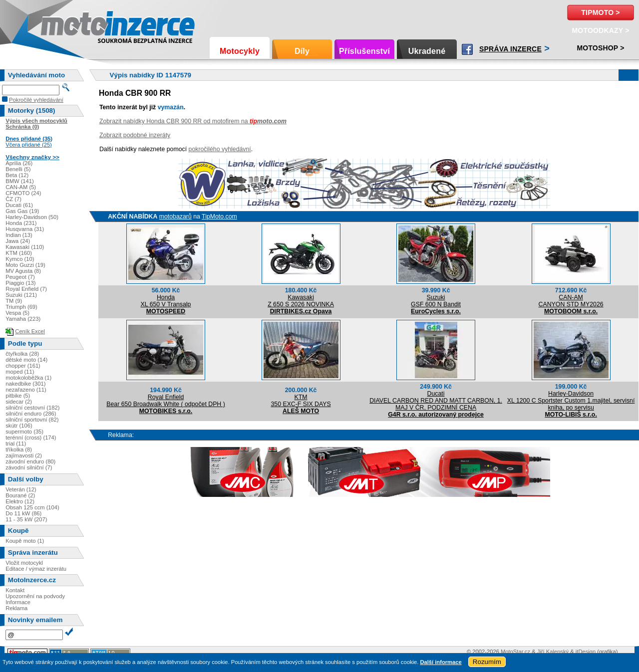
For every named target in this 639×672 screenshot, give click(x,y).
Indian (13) (19, 235)
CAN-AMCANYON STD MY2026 (571, 301)
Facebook (467, 49)
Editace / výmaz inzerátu (36, 569)
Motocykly (240, 51)
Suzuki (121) (21, 295)
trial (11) (16, 444)
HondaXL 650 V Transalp (166, 301)
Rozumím (487, 662)
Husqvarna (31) (25, 229)
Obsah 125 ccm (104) (32, 507)
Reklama (16, 608)
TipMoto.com (219, 217)
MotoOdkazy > (600, 30)
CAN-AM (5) (21, 187)
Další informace (441, 662)
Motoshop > (600, 48)
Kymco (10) (20, 259)
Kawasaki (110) (25, 247)
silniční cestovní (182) (32, 408)
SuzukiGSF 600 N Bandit (436, 301)
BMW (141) (20, 181)
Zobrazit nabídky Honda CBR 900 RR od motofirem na (193, 121)
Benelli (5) (18, 169)
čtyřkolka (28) (22, 354)
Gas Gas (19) (22, 211)
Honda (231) (21, 223)
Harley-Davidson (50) (32, 217)
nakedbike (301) (25, 384)
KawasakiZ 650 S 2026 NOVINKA (301, 301)
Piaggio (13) (20, 283)
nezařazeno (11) (26, 390)
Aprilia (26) (19, 163)
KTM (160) (19, 253)
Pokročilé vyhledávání (36, 100)
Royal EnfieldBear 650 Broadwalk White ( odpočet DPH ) (165, 401)
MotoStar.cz (515, 652)
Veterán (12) (21, 489)
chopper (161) (23, 366)
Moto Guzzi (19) (25, 265)
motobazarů (175, 217)
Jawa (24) (18, 241)
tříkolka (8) (19, 449)
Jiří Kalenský (553, 652)
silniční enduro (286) (31, 414)
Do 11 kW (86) (23, 513)
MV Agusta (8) (23, 271)
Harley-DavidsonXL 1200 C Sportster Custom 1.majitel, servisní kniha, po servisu (571, 401)
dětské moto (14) (26, 360)
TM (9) (14, 301)
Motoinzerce (62, 25)
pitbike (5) (18, 396)
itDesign (586, 652)
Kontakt (15, 590)
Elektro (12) (20, 501)
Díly (302, 51)
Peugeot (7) (20, 277)
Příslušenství (364, 51)
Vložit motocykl (24, 563)
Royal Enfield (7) (26, 289)
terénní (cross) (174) (31, 438)
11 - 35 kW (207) (26, 519)
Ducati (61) (19, 205)
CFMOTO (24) (23, 193)
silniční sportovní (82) (32, 420)
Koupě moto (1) (25, 541)
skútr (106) (19, 426)
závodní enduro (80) (30, 461)
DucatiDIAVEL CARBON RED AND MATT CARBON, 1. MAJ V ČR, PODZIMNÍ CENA (436, 401)
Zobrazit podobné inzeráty (135, 135)
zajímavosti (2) (24, 455)
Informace (18, 602)
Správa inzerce (510, 49)
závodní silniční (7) (29, 467)
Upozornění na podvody (35, 596)
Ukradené (427, 51)
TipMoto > (600, 12)
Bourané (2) (20, 495)
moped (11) (20, 372)
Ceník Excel (30, 331)
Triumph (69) (21, 307)
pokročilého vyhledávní (220, 149)
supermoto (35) (24, 432)
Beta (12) (17, 175)
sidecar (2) (19, 402)
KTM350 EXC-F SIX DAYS (301, 401)
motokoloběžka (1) (28, 378)
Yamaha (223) (23, 319)
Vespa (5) (17, 313)
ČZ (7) (13, 199)
